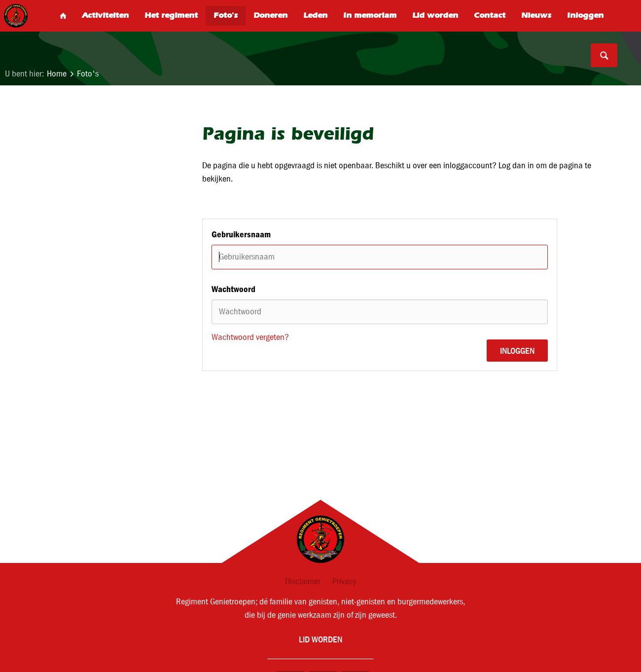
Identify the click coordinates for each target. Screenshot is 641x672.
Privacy (344, 581)
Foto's (88, 74)
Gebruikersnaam (241, 234)
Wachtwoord (233, 289)
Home (57, 74)
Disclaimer (303, 581)
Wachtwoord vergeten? (250, 337)
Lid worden (320, 639)
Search (604, 55)
